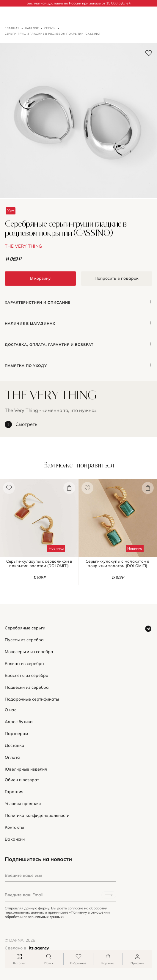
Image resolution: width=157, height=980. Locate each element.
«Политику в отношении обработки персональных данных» (57, 914)
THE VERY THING (23, 246)
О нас (11, 710)
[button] (71, 121)
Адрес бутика (19, 722)
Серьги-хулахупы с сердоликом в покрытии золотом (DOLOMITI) (39, 564)
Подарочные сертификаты (32, 699)
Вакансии (15, 839)
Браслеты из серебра (27, 676)
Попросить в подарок (117, 278)
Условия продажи (23, 804)
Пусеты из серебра (24, 640)
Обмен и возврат (22, 780)
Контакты (14, 827)
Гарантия (14, 792)
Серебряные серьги (25, 628)
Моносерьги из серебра (29, 652)
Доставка (15, 746)
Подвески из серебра (27, 687)
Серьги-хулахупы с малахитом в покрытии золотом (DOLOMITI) (118, 564)
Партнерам (16, 734)
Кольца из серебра (24, 664)
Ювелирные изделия (26, 769)
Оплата (12, 757)
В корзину (40, 278)
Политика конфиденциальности (37, 816)
